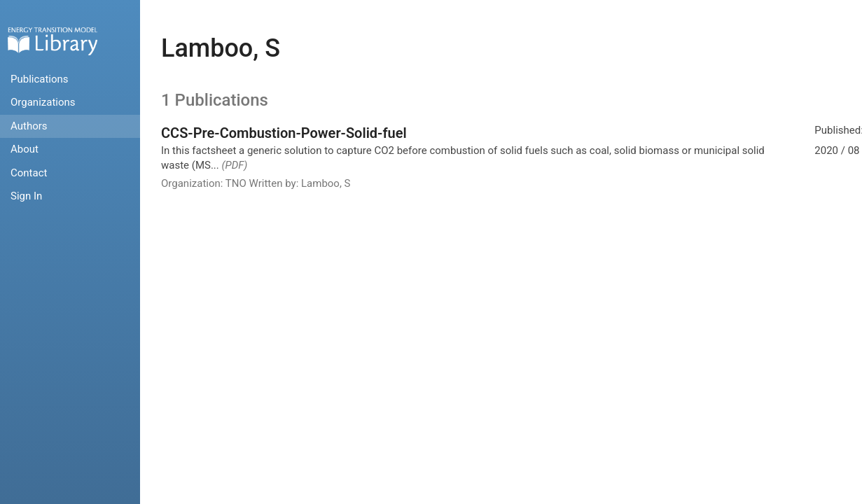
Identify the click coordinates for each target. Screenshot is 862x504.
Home (53, 41)
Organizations (43, 102)
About (25, 149)
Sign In (26, 196)
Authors (29, 126)
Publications (40, 79)
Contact (29, 173)
